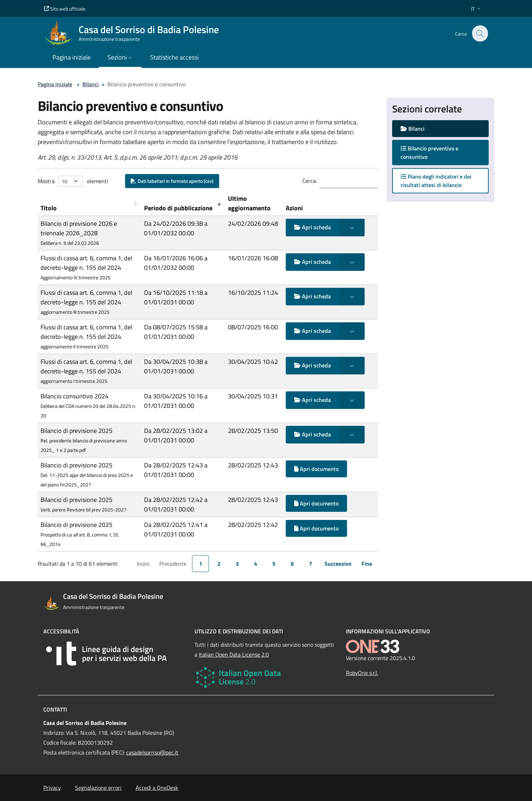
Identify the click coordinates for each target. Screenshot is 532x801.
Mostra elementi (73, 181)
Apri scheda (313, 227)
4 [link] (256, 564)
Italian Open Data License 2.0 (234, 654)
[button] (477, 9)
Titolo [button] (49, 208)
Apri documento (316, 469)
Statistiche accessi (174, 57)
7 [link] (311, 564)
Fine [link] (367, 564)
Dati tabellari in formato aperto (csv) (172, 181)
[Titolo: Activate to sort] (89, 203)
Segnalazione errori (98, 788)
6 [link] (292, 564)
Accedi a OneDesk (157, 788)
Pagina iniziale (55, 84)
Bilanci (91, 84)
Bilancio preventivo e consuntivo (429, 153)
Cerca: (310, 181)
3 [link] (237, 564)
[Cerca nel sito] (480, 33)
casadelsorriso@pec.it (152, 752)
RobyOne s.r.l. (362, 673)
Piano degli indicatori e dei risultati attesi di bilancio (436, 181)
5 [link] (274, 564)
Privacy (52, 788)
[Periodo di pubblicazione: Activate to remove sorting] (183, 203)
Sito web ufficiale (65, 9)
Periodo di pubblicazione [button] (178, 208)
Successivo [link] (338, 564)
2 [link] (219, 564)
